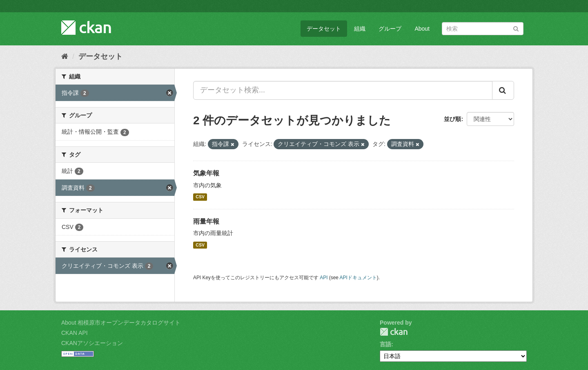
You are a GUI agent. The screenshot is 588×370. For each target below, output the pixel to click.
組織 (360, 29)
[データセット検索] (483, 29)
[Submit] (516, 28)
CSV (200, 197)
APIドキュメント (358, 278)
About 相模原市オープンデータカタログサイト (121, 323)
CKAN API (75, 333)
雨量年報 (206, 221)
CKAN (394, 332)
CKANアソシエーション (92, 343)
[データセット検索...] (343, 90)
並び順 (452, 119)
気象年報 (206, 173)
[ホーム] (65, 56)
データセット (324, 29)
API (324, 278)
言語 (385, 344)
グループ (390, 29)
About (422, 29)
